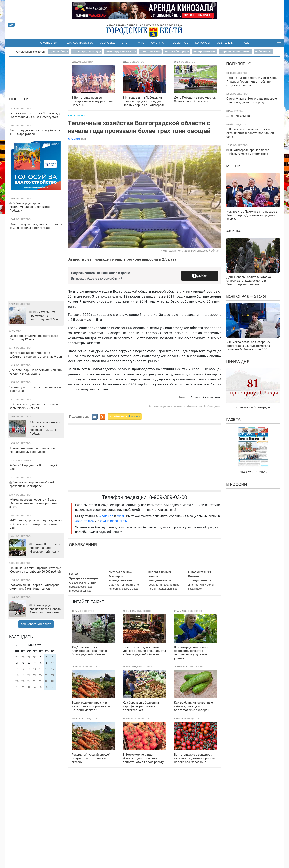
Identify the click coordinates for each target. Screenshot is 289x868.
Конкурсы (202, 43)
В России (237, 484)
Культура (157, 43)
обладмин (213, 406)
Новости (19, 99)
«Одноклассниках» (114, 521)
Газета (247, 43)
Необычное (179, 43)
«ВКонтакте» (85, 521)
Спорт (126, 43)
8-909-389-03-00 (168, 497)
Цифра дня (238, 362)
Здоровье (107, 43)
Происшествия (48, 43)
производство (161, 406)
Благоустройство (80, 43)
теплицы (195, 406)
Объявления (226, 43)
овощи (180, 406)
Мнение (235, 166)
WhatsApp (106, 516)
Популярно (239, 64)
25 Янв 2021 (74, 139)
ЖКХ (141, 43)
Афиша (233, 231)
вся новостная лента (36, 624)
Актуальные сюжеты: (30, 52)
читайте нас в (125, 416)
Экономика (77, 115)
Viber (121, 516)
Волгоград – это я (246, 296)
